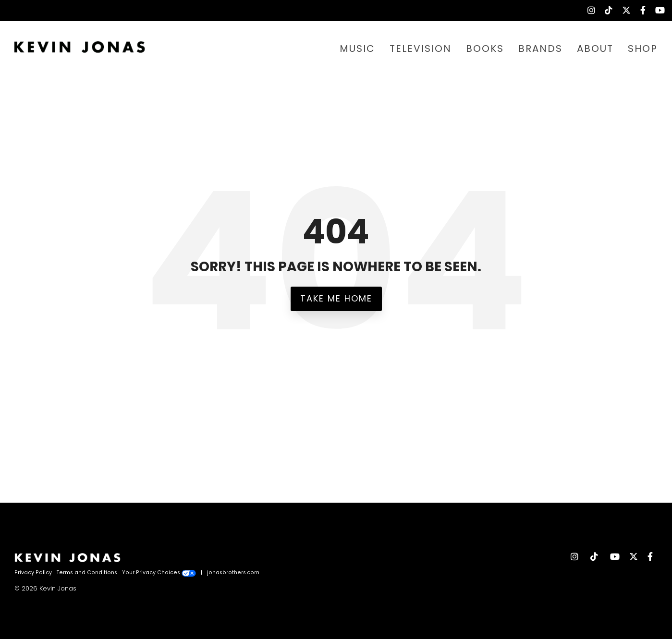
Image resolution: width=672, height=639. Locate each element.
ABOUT (595, 48)
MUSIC (357, 48)
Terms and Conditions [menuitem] (87, 573)
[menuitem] (586, 11)
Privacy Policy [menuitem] (33, 573)
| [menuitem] (202, 573)
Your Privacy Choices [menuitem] (159, 573)
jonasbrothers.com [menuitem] (233, 573)
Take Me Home (336, 298)
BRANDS (540, 48)
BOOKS (485, 48)
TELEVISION (421, 48)
